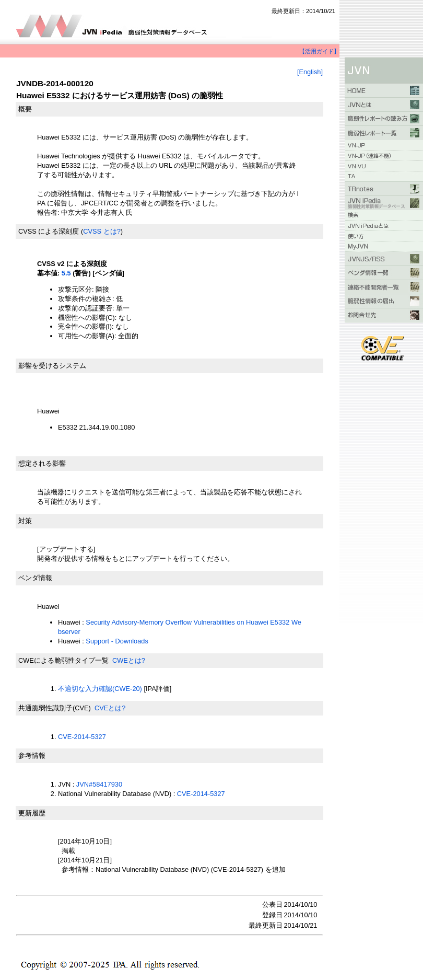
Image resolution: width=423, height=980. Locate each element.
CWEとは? (129, 660)
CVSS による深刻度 (49, 231)
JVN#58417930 (99, 784)
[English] (310, 72)
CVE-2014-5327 (82, 737)
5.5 (66, 273)
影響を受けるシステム (52, 366)
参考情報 (32, 756)
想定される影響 (42, 463)
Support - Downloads (117, 641)
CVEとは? (110, 708)
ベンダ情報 (35, 578)
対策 (25, 521)
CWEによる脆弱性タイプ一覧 (63, 660)
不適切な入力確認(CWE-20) (100, 689)
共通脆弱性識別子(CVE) (55, 708)
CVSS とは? (102, 231)
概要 (25, 109)
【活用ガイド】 (319, 51)
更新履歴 (32, 813)
